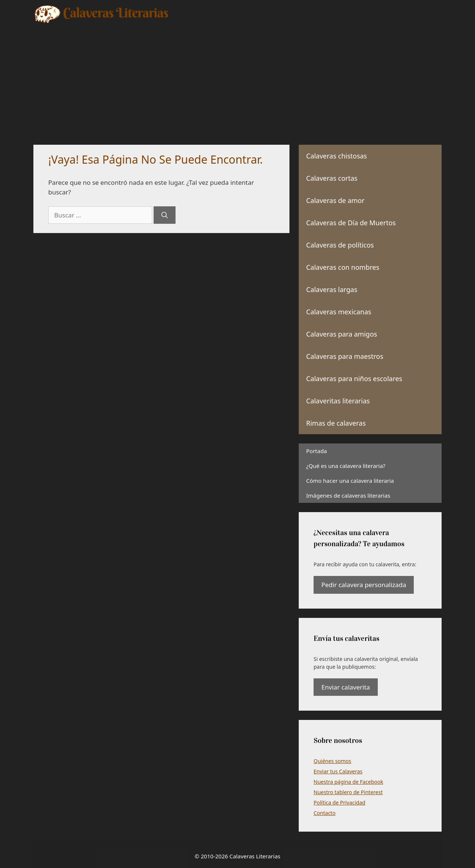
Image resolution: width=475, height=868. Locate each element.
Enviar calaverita (346, 687)
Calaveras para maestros (345, 356)
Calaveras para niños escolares (354, 379)
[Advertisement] (237, 80)
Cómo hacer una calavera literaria (350, 481)
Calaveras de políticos (340, 245)
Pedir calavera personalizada (364, 585)
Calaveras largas (332, 289)
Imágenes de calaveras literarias (348, 495)
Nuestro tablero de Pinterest (348, 792)
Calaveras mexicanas (339, 312)
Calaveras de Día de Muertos (351, 223)
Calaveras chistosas (337, 156)
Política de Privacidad (339, 803)
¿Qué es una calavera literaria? (346, 466)
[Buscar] (165, 215)
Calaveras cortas (332, 178)
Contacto (325, 813)
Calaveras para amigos (342, 334)
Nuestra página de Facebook (348, 782)
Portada (317, 451)
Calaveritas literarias (338, 401)
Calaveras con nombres (343, 267)
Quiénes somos (332, 761)
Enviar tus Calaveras (338, 771)
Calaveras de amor (335, 200)
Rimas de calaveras (336, 423)
